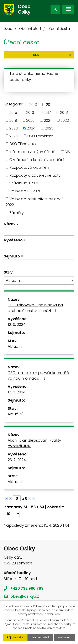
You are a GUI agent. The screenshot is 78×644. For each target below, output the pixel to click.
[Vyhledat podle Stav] (39, 280)
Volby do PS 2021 (25, 191)
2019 (13, 120)
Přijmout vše (15, 637)
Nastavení (64, 637)
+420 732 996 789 (27, 588)
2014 (50, 105)
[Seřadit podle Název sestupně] (18, 225)
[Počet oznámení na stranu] (12, 514)
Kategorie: (13, 104)
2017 (47, 112)
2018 (64, 112)
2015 (13, 112)
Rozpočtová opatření (30, 167)
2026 (14, 136)
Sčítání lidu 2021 (24, 183)
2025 (49, 128)
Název (10, 224)
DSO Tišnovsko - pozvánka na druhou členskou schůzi (35, 308)
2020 (30, 120)
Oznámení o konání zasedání (37, 159)
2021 (48, 120)
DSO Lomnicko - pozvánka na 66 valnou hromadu (38, 375)
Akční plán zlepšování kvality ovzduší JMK (34, 443)
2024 (31, 128)
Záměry (17, 212)
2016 (30, 112)
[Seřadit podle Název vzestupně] (18, 223)
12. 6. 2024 (17, 324)
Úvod (8, 29)
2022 (65, 120)
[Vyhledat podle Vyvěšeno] (39, 248)
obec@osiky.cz (25, 596)
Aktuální (15, 346)
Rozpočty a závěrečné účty (35, 175)
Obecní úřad (30, 29)
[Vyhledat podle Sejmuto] (39, 264)
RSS (53, 55)
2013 (33, 105)
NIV (68, 152)
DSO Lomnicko (40, 136)
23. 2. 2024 (17, 460)
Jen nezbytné (40, 637)
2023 (14, 128)
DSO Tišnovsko (23, 144)
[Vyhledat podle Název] (39, 231)
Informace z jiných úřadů (32, 152)
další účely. (54, 614)
